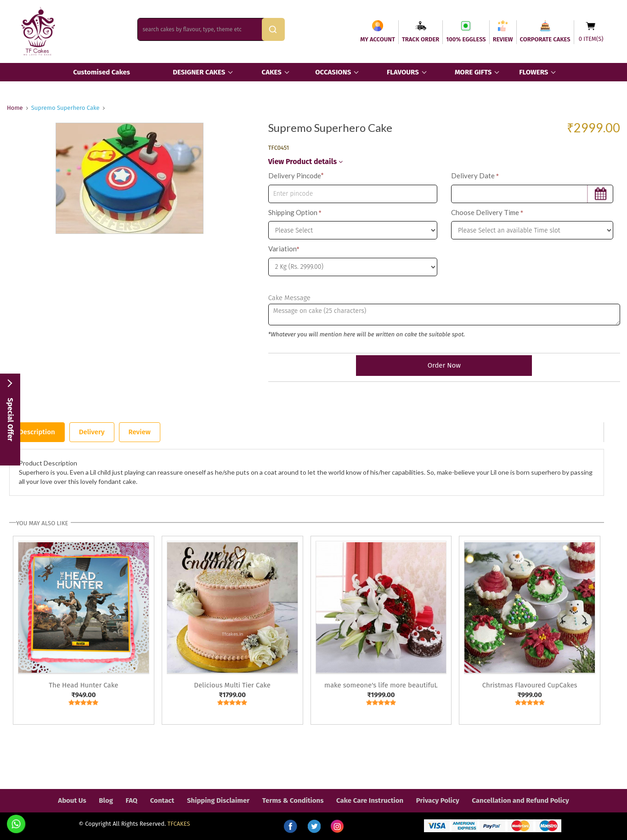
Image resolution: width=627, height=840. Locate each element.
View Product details (305, 162)
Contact (162, 800)
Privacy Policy (438, 800)
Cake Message (289, 298)
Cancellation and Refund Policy (520, 800)
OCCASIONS (333, 72)
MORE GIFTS (473, 72)
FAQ (132, 800)
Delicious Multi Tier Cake (232, 685)
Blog (106, 800)
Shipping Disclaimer (218, 800)
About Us (72, 800)
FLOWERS (534, 72)
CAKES (272, 72)
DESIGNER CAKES (199, 72)
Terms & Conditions (293, 800)
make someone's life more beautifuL (381, 685)
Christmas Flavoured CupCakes (530, 685)
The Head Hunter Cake (83, 685)
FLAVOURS (403, 72)
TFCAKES (179, 824)
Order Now (444, 365)
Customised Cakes (102, 72)
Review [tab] (140, 432)
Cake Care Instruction (370, 800)
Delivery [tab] (92, 432)
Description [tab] (37, 432)
